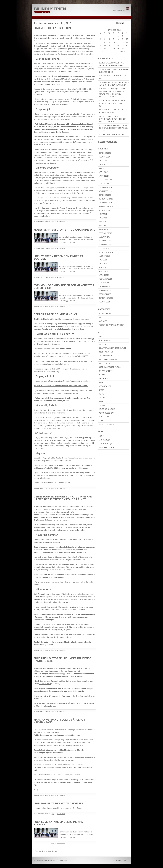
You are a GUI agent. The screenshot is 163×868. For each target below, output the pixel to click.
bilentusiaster (106, 352)
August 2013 (104, 302)
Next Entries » (53, 851)
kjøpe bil (103, 344)
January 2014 (105, 283)
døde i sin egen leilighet (46, 369)
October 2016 (105, 195)
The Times (80, 557)
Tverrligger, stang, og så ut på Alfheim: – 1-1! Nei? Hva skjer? (114, 84)
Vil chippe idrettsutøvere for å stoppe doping (113, 111)
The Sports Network (46, 703)
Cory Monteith (64, 381)
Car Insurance (106, 356)
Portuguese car (106, 413)
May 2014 (102, 267)
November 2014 (106, 245)
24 (127, 45)
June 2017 (103, 165)
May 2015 (102, 222)
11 (100, 42)
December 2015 (105, 203)
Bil (53, 222)
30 (123, 48)
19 (105, 45)
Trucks (102, 398)
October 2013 (105, 294)
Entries (104, 440)
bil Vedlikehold (106, 363)
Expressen (60, 326)
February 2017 (105, 180)
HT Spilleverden (106, 424)
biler (101, 382)
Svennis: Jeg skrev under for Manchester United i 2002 (64, 287)
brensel (103, 375)
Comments (122, 11)
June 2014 (103, 264)
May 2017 (102, 168)
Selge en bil (104, 379)
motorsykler (105, 386)
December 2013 (105, 287)
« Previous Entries (40, 851)
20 (109, 45)
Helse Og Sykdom (107, 409)
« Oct (105, 52)
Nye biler (103, 321)
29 (118, 48)
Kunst (101, 421)
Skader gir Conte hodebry (111, 135)
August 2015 (104, 210)
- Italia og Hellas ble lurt (52, 28)
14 (114, 42)
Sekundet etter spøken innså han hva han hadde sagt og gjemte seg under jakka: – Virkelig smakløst (113, 93)
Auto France (105, 417)
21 (114, 45)
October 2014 (105, 248)
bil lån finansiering (108, 360)
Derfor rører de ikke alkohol (56, 314)
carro (102, 405)
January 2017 (105, 184)
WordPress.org (106, 447)
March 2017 (104, 176)
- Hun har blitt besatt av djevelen (58, 803)
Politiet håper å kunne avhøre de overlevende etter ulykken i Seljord (113, 128)
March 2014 (104, 275)
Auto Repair (104, 340)
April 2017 (103, 172)
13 (109, 42)
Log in (101, 436)
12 (105, 42)
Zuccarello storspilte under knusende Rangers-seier (62, 660)
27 (109, 48)
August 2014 (104, 256)
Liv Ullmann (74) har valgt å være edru (78, 410)
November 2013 (106, 290)
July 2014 (103, 260)
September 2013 (106, 298)
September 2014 (106, 252)
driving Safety (106, 371)
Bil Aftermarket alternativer (113, 348)
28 (114, 48)
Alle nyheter (105, 314)
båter (101, 390)
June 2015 (103, 218)
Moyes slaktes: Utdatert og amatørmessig (65, 230)
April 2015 (103, 226)
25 (100, 48)
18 (100, 45)
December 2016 (105, 187)
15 (118, 42)
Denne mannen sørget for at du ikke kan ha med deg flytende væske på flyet (63, 498)
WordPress (63, 860)
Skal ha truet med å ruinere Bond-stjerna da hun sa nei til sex (113, 103)
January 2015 (105, 237)
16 (123, 42)
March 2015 (104, 229)
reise (101, 394)
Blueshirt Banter (45, 684)
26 (105, 48)
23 (123, 45)
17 (127, 42)
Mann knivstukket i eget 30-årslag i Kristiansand (59, 721)
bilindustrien (50, 9)
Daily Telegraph (54, 542)
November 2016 (106, 191)
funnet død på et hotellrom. (80, 381)
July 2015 (103, 214)
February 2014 (105, 279)
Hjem (101, 337)
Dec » (123, 52)
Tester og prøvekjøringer (111, 325)
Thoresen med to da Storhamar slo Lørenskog (114, 71)
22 (118, 45)
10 (127, 39)
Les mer (72, 242)
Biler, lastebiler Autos (110, 367)
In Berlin (115, 860)
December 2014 (105, 241)
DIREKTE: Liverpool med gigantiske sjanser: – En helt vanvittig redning (112, 119)
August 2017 (104, 157)
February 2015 (105, 233)
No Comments (61, 222)
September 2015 (106, 207)
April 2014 (103, 271)
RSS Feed (115, 11)
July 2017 (103, 161)
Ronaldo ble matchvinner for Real (113, 77)
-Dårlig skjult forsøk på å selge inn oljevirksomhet (111, 64)
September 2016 (106, 199)
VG (35, 785)
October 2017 (105, 153)
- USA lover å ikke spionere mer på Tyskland (58, 823)
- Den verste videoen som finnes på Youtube (59, 257)
